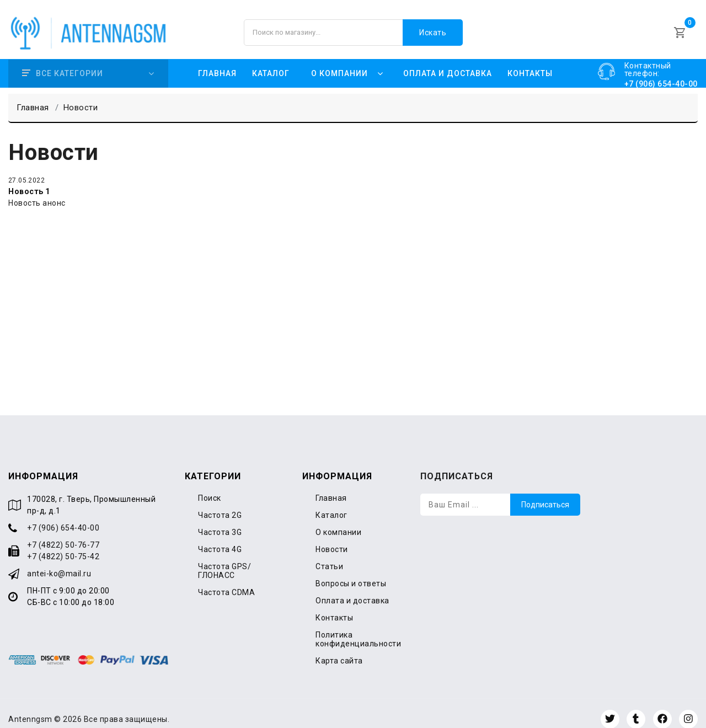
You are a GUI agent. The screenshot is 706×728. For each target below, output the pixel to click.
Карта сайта (339, 649)
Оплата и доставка (448, 62)
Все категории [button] (63, 62)
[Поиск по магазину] (353, 26)
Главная (217, 62)
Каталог (271, 62)
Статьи (329, 555)
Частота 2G (220, 504)
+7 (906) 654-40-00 (63, 516)
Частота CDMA (226, 581)
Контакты (530, 62)
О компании (338, 521)
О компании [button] (339, 62)
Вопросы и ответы (351, 572)
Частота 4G (220, 538)
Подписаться (545, 493)
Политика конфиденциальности (358, 628)
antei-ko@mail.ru (59, 562)
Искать (433, 26)
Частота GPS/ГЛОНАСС (224, 559)
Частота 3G (220, 521)
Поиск (210, 486)
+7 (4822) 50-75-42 (63, 545)
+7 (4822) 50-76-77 (63, 533)
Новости (332, 538)
